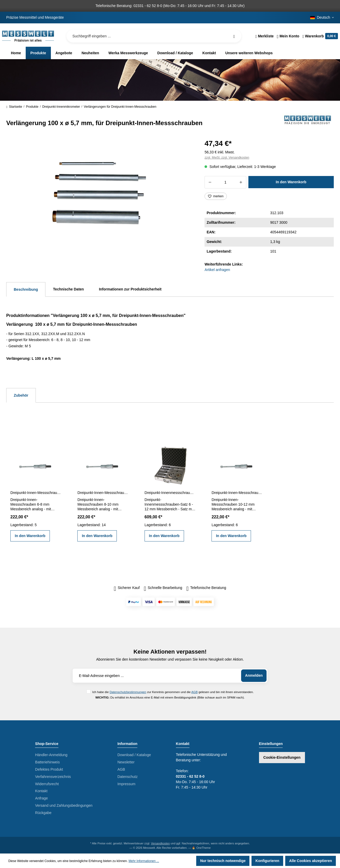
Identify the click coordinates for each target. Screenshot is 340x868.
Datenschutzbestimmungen (128, 692)
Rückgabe (43, 813)
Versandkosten (161, 843)
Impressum (126, 784)
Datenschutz (127, 777)
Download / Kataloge (134, 755)
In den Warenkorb (291, 182)
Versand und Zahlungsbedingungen (64, 805)
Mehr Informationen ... (144, 861)
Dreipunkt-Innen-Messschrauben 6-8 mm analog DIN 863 (36, 493)
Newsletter (126, 762)
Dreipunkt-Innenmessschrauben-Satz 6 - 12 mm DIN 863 (170, 493)
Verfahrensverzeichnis (53, 777)
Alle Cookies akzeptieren (311, 861)
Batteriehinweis (47, 762)
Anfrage (41, 798)
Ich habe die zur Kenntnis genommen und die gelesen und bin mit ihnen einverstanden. (173, 692)
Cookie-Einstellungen (282, 757)
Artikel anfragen (217, 270)
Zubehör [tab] (21, 395)
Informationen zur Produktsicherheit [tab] (130, 289)
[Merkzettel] (265, 36)
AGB (195, 692)
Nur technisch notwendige (223, 861)
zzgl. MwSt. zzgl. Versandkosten (227, 158)
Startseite (14, 107)
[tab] (26, 289)
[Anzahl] (225, 182)
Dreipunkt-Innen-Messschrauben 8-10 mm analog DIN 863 (103, 493)
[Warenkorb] (319, 36)
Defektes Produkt (49, 769)
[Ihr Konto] (288, 36)
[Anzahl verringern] (210, 182)
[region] (99, 193)
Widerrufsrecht (47, 784)
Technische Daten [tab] (68, 289)
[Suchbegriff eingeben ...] (154, 36)
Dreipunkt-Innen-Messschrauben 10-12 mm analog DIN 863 (237, 493)
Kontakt (41, 791)
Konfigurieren (267, 861)
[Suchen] (234, 36)
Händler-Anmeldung (51, 755)
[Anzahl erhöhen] (241, 182)
